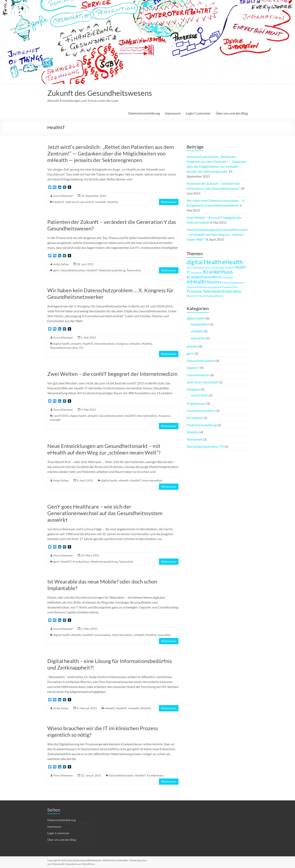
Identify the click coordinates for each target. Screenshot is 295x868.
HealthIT (59, 202)
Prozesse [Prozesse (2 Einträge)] (194, 291)
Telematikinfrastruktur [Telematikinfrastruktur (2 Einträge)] (222, 291)
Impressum (173, 113)
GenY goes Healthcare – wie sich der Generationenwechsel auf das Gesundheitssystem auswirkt (105, 513)
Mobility (113, 202)
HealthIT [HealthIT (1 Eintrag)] (229, 268)
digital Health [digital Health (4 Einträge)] (204, 262)
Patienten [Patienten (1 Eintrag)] (227, 287)
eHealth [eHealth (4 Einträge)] (232, 262)
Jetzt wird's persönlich (80, 202)
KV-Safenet (195, 418)
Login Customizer (198, 113)
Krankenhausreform (201, 411)
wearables (164, 635)
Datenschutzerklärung (144, 113)
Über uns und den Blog (232, 113)
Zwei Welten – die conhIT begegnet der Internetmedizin (112, 374)
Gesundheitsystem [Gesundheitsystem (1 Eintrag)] (202, 268)
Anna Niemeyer (63, 196)
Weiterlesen (169, 202)
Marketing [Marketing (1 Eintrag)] (227, 277)
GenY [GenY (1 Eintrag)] (189, 268)
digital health (62, 344)
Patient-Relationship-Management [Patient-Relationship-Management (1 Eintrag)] (204, 287)
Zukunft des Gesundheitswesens (100, 93)
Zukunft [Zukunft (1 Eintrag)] (202, 296)
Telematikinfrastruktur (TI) (66, 348)
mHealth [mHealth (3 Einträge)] (196, 282)
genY (56, 270)
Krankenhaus (81, 561)
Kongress (122, 344)
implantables (103, 635)
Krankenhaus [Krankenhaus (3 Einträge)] (218, 272)
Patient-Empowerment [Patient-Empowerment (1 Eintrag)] (233, 283)
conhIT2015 (61, 416)
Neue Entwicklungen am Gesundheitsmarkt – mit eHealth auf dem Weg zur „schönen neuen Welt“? (104, 449)
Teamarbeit (134, 270)
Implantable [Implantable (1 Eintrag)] (197, 273)
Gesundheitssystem (73, 270)
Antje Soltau (61, 264)
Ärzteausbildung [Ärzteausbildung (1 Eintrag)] (215, 296)
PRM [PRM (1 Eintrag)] (235, 287)
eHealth (76, 344)
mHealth (101, 202)
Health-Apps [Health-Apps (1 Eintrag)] (218, 268)
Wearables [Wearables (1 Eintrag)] (192, 296)
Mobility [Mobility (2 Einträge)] (214, 282)
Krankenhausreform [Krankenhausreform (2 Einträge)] (204, 277)
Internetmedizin (105, 344)
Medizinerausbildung (112, 270)
